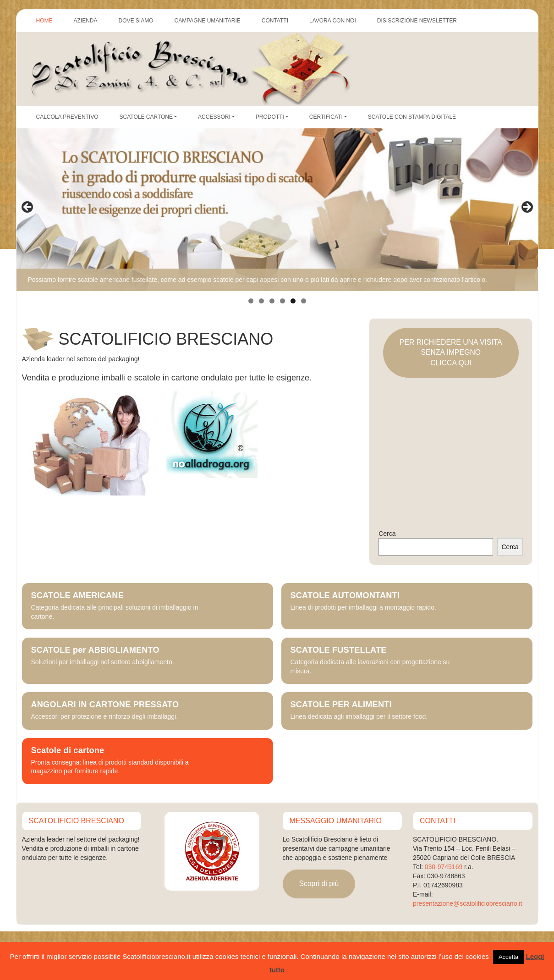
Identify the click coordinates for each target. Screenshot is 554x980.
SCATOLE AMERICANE (77, 596)
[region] (277, 210)
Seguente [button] (527, 208)
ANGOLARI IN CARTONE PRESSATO (105, 705)
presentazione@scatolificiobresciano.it (467, 903)
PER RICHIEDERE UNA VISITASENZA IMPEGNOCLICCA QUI (451, 352)
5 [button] (293, 301)
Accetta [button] (508, 957)
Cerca (387, 534)
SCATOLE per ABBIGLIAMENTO (95, 650)
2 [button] (261, 301)
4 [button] (282, 301)
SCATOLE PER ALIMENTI (341, 705)
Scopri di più (319, 884)
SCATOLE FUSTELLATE (339, 650)
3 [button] (272, 301)
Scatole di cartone (68, 751)
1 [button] (251, 301)
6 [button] (304, 301)
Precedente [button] (28, 208)
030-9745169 (444, 867)
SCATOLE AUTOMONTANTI (345, 596)
